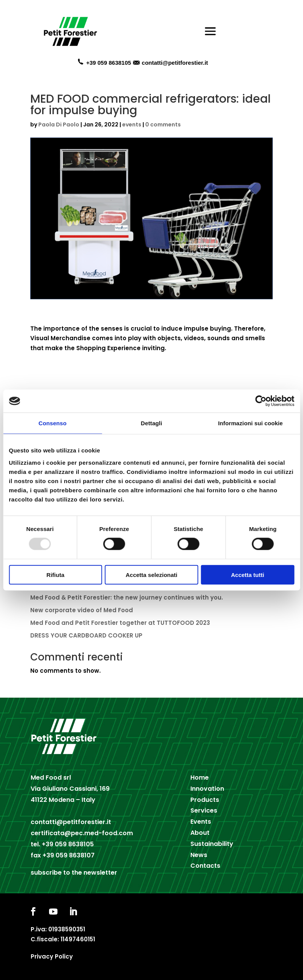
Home (200, 778)
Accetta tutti (248, 574)
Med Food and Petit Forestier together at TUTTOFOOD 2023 (120, 623)
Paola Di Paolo (59, 125)
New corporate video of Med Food (82, 610)
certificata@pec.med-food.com (82, 833)
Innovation (207, 789)
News (199, 855)
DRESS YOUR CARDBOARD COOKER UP (86, 635)
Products (205, 800)
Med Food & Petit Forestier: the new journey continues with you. (127, 597)
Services (204, 810)
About (200, 833)
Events (201, 822)
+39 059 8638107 (69, 855)
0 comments (163, 125)
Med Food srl (51, 778)
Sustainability (212, 844)
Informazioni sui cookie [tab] (250, 423)
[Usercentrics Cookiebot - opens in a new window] (261, 401)
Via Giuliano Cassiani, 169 (70, 789)
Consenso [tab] (53, 423)
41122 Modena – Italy (63, 800)
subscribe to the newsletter (74, 873)
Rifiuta (55, 574)
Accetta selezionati (151, 574)
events (132, 125)
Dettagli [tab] (152, 423)
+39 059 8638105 (68, 844)
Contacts (205, 866)
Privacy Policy (52, 956)
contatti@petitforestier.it (175, 63)
